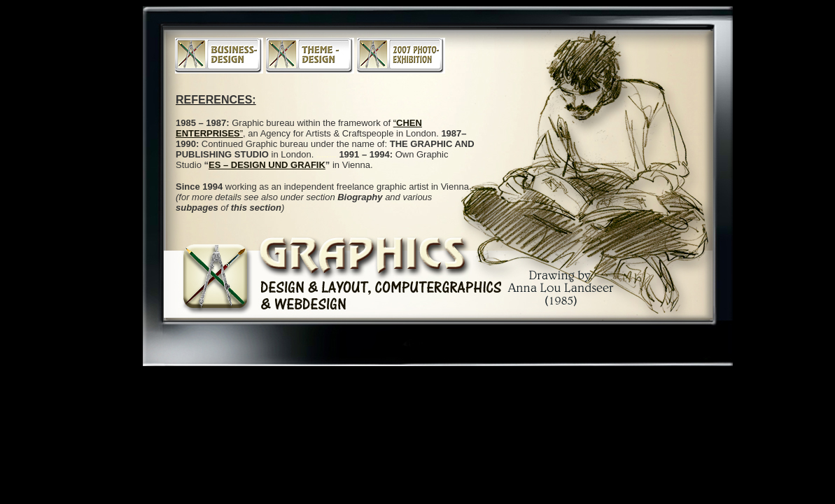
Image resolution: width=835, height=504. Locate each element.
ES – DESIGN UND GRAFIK (267, 165)
